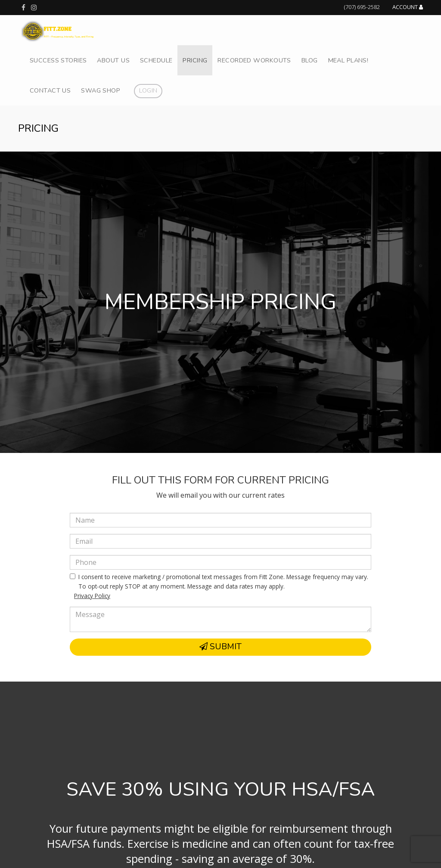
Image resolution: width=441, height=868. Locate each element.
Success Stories (58, 60)
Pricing (195, 60)
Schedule (156, 60)
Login (148, 90)
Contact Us (50, 90)
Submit (220, 647)
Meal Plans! (348, 60)
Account (408, 7)
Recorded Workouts (254, 60)
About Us (113, 60)
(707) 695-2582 (362, 7)
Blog (310, 60)
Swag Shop (101, 90)
